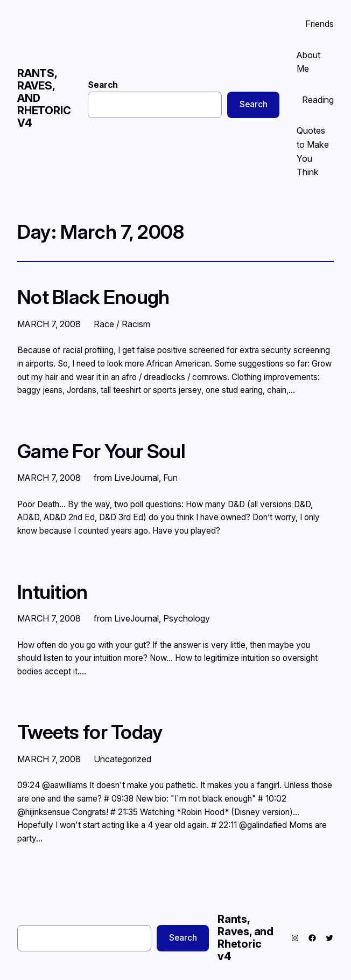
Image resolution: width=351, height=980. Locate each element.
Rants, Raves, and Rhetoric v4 (245, 938)
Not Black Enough (93, 297)
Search (103, 85)
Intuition (52, 592)
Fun (170, 478)
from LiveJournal (126, 478)
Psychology (187, 618)
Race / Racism (122, 324)
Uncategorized (122, 759)
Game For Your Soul (101, 451)
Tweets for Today (90, 732)
